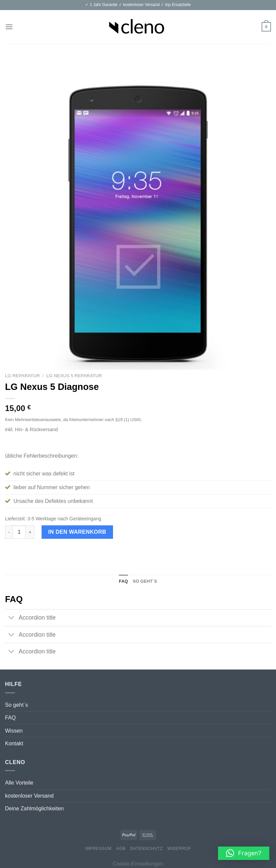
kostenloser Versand (29, 796)
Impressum (98, 849)
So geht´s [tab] (145, 581)
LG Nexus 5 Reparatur (74, 376)
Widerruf (179, 849)
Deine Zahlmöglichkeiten (34, 808)
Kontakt (14, 743)
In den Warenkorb (77, 532)
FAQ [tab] (124, 581)
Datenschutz (146, 849)
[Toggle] (12, 618)
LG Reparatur (22, 376)
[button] (244, 853)
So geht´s (16, 705)
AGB (121, 849)
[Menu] (9, 27)
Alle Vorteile (19, 783)
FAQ (10, 718)
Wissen (14, 731)
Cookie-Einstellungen (138, 864)
